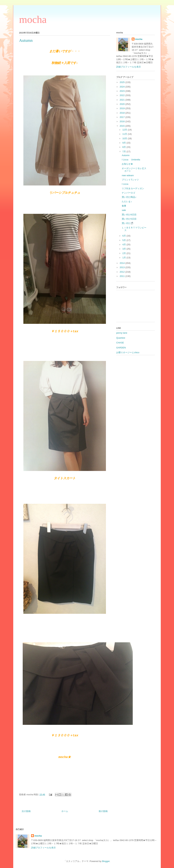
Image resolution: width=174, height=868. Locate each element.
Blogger (106, 861)
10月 (125, 138)
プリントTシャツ (130, 180)
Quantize (121, 338)
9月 (124, 143)
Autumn (126, 155)
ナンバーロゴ (128, 193)
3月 (124, 249)
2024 (123, 87)
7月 (124, 152)
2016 (123, 121)
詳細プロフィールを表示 (129, 67)
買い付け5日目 (129, 219)
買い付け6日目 (129, 215)
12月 (125, 130)
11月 (125, 134)
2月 (124, 253)
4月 (124, 245)
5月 (124, 240)
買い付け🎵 (128, 223)
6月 (124, 236)
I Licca (125, 184)
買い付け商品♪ (129, 197)
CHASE (120, 343)
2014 (123, 263)
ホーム (65, 811)
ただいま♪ (127, 202)
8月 (124, 147)
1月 (124, 258)
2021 (123, 100)
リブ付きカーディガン (133, 188)
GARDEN (121, 348)
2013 (123, 267)
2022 (123, 95)
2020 (123, 104)
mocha (33, 19)
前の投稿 (103, 811)
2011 (123, 276)
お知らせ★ (127, 164)
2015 (123, 126)
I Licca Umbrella (131, 160)
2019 (123, 108)
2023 (123, 91)
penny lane (122, 333)
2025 (123, 82)
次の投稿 (26, 811)
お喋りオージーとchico (128, 352)
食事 (124, 206)
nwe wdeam (128, 175)
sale (124, 210)
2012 (123, 272)
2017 (123, 117)
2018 (123, 113)
